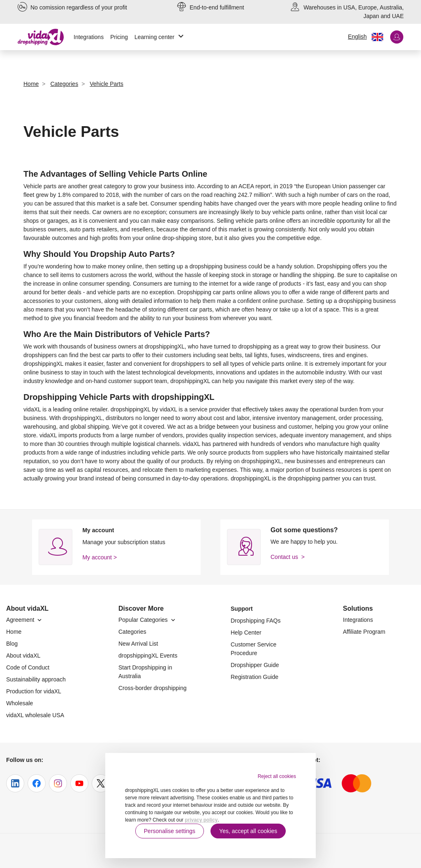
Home (14, 632)
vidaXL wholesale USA (35, 715)
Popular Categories (148, 620)
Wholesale (20, 703)
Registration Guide (254, 677)
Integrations (89, 37)
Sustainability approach (36, 679)
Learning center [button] (160, 37)
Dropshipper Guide (255, 665)
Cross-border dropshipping (153, 688)
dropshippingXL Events (148, 656)
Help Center (246, 633)
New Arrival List (138, 644)
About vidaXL (23, 656)
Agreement (25, 620)
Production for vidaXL (34, 691)
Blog (12, 644)
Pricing (119, 37)
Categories (132, 632)
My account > (99, 557)
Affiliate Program (364, 632)
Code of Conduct (28, 667)
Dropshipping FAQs (256, 621)
